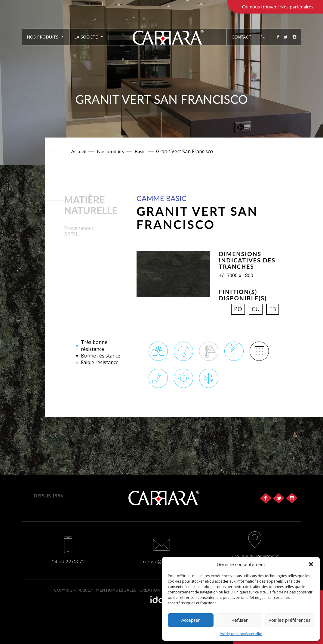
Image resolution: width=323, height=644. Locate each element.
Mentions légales (116, 590)
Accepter (191, 620)
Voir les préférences (290, 620)
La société (89, 37)
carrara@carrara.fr (162, 561)
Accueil (79, 151)
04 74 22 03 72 (68, 561)
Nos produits (46, 37)
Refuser (240, 620)
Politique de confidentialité (241, 634)
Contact (241, 37)
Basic (140, 151)
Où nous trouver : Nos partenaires (278, 6)
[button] (311, 564)
